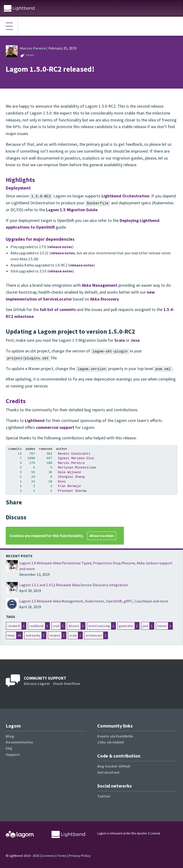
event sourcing (99, 626)
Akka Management (100, 285)
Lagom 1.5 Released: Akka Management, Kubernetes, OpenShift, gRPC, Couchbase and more (94, 601)
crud (56, 626)
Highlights (20, 180)
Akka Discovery (104, 299)
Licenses (48, 856)
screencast (94, 635)
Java (135, 340)
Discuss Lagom (37, 683)
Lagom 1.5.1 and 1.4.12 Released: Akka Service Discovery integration (74, 585)
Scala (120, 340)
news (30, 55)
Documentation (19, 742)
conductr (14, 626)
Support (13, 754)
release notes (60, 247)
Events (115, 736)
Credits (16, 401)
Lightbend (35, 420)
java (145, 626)
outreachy (33, 635)
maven (162, 626)
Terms (62, 856)
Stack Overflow (66, 683)
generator (126, 626)
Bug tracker (114, 766)
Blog (10, 736)
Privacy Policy (80, 856)
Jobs (110, 742)
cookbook (37, 626)
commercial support (55, 427)
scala (73, 635)
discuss (74, 626)
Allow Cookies (102, 536)
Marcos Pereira (33, 48)
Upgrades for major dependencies (40, 239)
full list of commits (58, 309)
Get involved (108, 772)
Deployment (18, 188)
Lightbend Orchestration (125, 196)
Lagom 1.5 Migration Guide (72, 210)
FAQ (9, 748)
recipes (55, 635)
